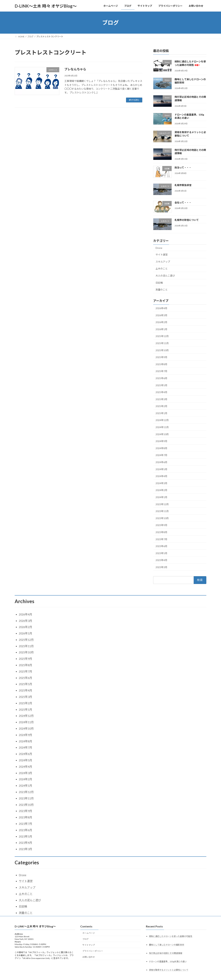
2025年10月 (162, 350)
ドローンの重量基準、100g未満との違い (168, 962)
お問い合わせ (89, 957)
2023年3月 (161, 567)
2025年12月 (162, 336)
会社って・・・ (183, 202)
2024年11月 (162, 427)
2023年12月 (162, 504)
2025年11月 (162, 343)
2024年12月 (162, 420)
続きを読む (134, 100)
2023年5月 (161, 553)
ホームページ (89, 933)
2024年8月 (161, 448)
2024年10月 (162, 434)
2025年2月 (161, 406)
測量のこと (162, 290)
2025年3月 (161, 399)
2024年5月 (161, 469)
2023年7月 (161, 539)
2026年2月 (161, 322)
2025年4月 (161, 392)
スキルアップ (163, 262)
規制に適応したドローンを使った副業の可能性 (171, 936)
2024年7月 (161, 455)
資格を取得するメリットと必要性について (169, 970)
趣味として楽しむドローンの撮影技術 (167, 945)
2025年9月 (161, 357)
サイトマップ (89, 945)
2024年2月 (161, 490)
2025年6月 (161, 378)
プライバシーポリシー (93, 951)
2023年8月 (161, 532)
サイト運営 (162, 255)
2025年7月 (161, 371)
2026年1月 (161, 329)
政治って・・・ (183, 168)
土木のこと (162, 269)
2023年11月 (162, 511)
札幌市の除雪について (187, 220)
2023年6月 (161, 546)
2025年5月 (161, 385)
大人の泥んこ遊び (165, 276)
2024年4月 (161, 476)
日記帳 (159, 283)
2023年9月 (161, 525)
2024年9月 (161, 441)
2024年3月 (161, 483)
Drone (159, 248)
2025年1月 (161, 413)
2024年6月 (161, 462)
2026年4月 (161, 308)
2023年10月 (162, 518)
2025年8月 (161, 364)
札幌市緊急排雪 (183, 185)
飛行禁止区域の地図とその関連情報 (166, 953)
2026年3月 (161, 315)
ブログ (85, 939)
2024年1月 (161, 497)
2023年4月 (161, 560)
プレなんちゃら (75, 69)
